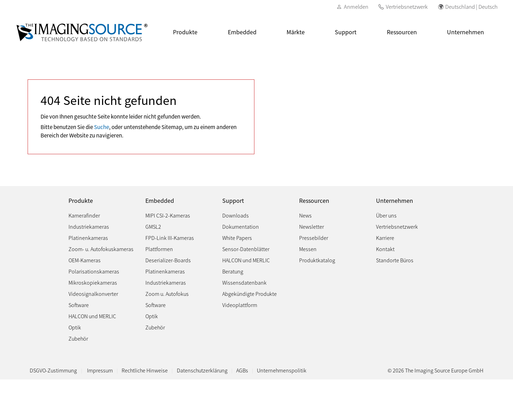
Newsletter (312, 226)
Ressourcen (402, 32)
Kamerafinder (84, 215)
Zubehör (78, 338)
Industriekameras (89, 226)
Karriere (385, 238)
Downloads (236, 215)
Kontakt (385, 249)
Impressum (100, 370)
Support (346, 32)
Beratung (233, 271)
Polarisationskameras (94, 271)
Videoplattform (240, 305)
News (305, 215)
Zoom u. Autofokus (167, 294)
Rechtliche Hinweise (145, 370)
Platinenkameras (88, 238)
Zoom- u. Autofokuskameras (101, 249)
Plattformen (159, 249)
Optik (75, 327)
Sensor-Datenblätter (246, 249)
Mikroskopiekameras (93, 282)
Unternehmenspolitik (282, 370)
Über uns (386, 215)
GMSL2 (153, 226)
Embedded (242, 32)
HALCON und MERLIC (92, 316)
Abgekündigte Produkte (250, 294)
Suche (102, 127)
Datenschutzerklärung (202, 370)
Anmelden (356, 6)
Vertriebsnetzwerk (407, 6)
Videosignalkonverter (93, 294)
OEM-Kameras (85, 260)
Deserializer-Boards (168, 260)
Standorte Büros (395, 260)
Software (79, 305)
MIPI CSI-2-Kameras (168, 215)
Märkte (296, 32)
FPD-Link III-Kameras (170, 238)
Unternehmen (465, 32)
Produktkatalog (317, 260)
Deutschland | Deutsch (471, 6)
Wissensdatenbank (244, 282)
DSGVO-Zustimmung (53, 370)
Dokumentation (241, 226)
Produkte (185, 32)
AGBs (242, 370)
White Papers (237, 238)
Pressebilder (314, 238)
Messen (308, 249)
